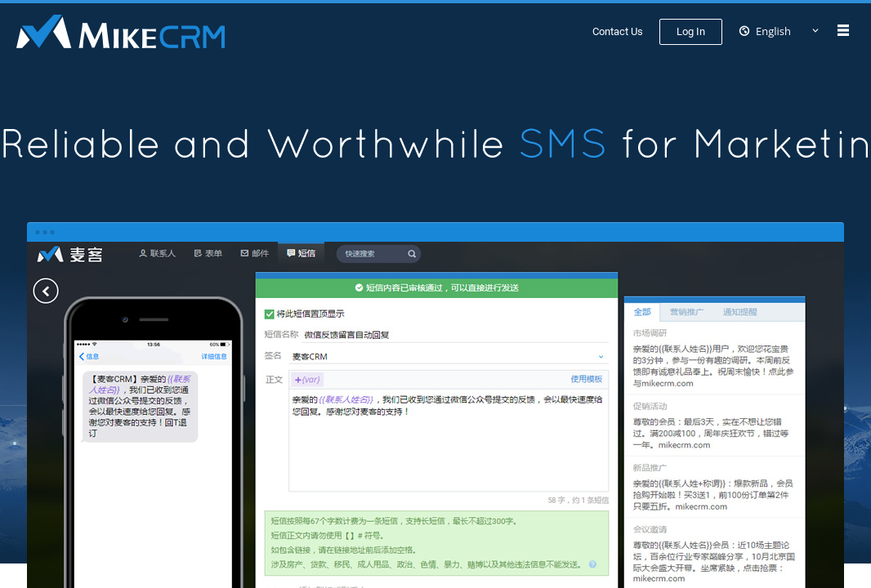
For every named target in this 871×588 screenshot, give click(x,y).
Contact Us (618, 31)
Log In (691, 31)
